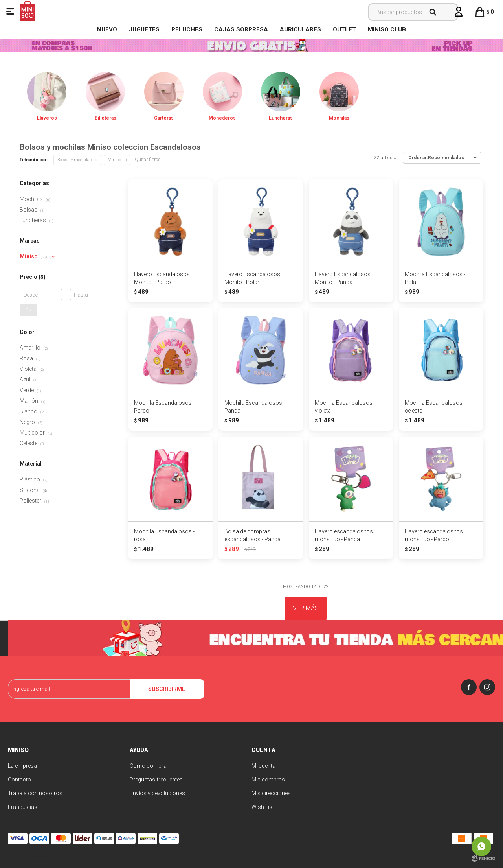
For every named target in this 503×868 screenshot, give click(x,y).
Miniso (114, 160)
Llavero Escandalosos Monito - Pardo (162, 278)
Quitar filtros (148, 160)
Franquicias (23, 807)
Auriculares (300, 29)
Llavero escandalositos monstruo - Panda (344, 535)
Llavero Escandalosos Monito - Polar (252, 278)
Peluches (187, 29)
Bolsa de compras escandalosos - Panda (252, 535)
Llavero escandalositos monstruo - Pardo (434, 535)
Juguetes (144, 29)
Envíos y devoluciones (157, 793)
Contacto (19, 780)
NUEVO (107, 29)
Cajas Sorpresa (241, 29)
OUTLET (344, 29)
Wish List (263, 807)
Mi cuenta (263, 766)
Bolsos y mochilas (75, 160)
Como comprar (149, 766)
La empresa (22, 766)
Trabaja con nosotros (35, 793)
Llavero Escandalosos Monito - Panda (343, 278)
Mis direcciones (271, 793)
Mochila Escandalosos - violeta (345, 407)
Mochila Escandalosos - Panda (255, 407)
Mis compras (268, 780)
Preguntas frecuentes (156, 780)
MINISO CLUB (387, 29)
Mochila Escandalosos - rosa (164, 535)
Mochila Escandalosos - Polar (435, 278)
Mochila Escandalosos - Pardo (164, 407)
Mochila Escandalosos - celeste (435, 407)
